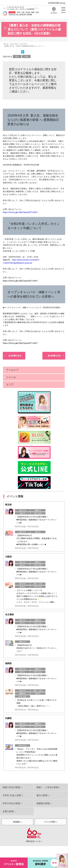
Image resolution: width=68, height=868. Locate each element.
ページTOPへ (51, 822)
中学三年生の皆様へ (12, 803)
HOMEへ (17, 822)
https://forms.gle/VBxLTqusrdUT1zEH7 (20, 281)
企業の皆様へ (9, 811)
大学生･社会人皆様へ (13, 795)
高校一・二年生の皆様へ (48, 787)
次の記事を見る (15, 356)
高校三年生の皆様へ (12, 787)
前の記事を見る (54, 356)
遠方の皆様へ (43, 795)
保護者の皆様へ (44, 803)
